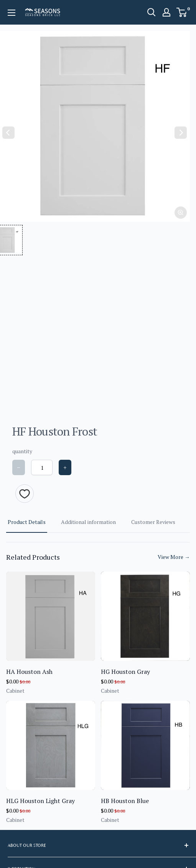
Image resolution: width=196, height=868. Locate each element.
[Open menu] (12, 13)
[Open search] (152, 12)
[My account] (166, 12)
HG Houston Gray (125, 672)
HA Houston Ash (29, 672)
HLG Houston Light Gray (40, 801)
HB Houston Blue (125, 801)
